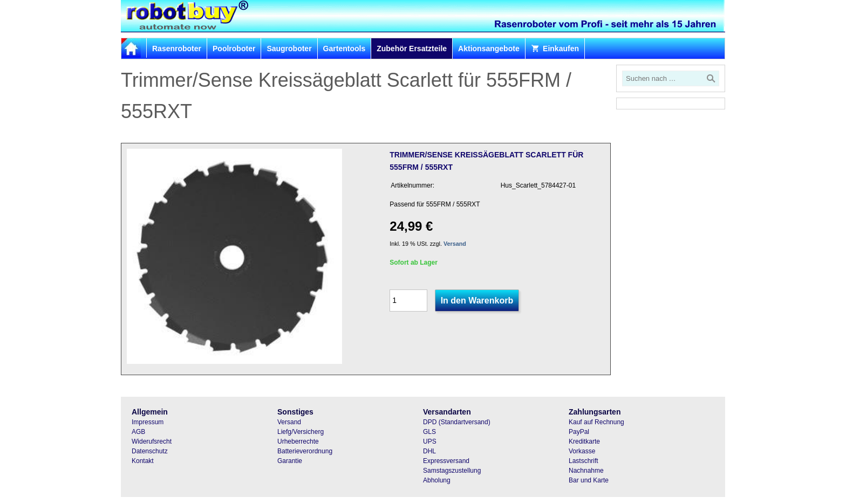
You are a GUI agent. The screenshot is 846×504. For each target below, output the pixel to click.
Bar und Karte (589, 480)
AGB (138, 432)
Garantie (290, 461)
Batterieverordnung (305, 451)
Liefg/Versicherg (301, 432)
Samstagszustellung (452, 471)
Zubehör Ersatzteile (412, 49)
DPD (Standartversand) (457, 422)
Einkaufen (555, 49)
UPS (430, 441)
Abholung (437, 480)
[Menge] (408, 301)
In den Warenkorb (477, 301)
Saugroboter (289, 49)
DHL (429, 451)
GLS (429, 432)
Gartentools (344, 49)
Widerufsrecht (152, 441)
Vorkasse (582, 451)
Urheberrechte (298, 441)
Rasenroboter (177, 49)
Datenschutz (150, 451)
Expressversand (446, 461)
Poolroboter (234, 49)
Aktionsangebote (489, 49)
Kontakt (143, 461)
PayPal (579, 432)
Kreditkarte (584, 441)
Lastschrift (584, 461)
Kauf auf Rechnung (596, 422)
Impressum (148, 422)
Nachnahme (586, 471)
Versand (455, 244)
